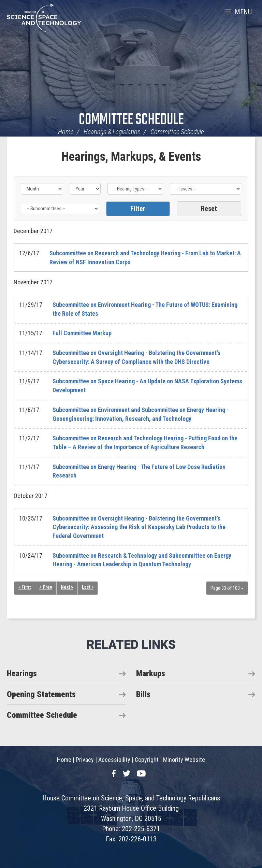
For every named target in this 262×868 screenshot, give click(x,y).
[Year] (85, 189)
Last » (88, 587)
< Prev (46, 587)
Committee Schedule (131, 120)
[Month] (42, 189)
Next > (67, 587)
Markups (151, 673)
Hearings (22, 673)
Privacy (85, 760)
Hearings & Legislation (112, 132)
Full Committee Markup (82, 333)
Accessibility (114, 760)
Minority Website (184, 760)
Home (66, 132)
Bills (143, 694)
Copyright (147, 760)
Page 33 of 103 (227, 588)
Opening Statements (41, 694)
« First (25, 587)
